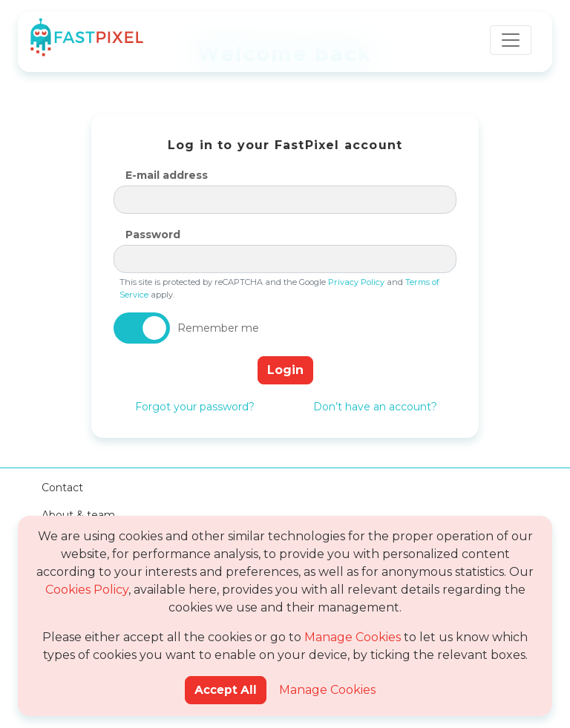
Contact (62, 488)
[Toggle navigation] (511, 40)
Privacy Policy (356, 282)
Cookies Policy (87, 590)
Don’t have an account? (375, 407)
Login (285, 370)
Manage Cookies (353, 637)
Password (153, 235)
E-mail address (167, 175)
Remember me (218, 328)
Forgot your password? (195, 407)
